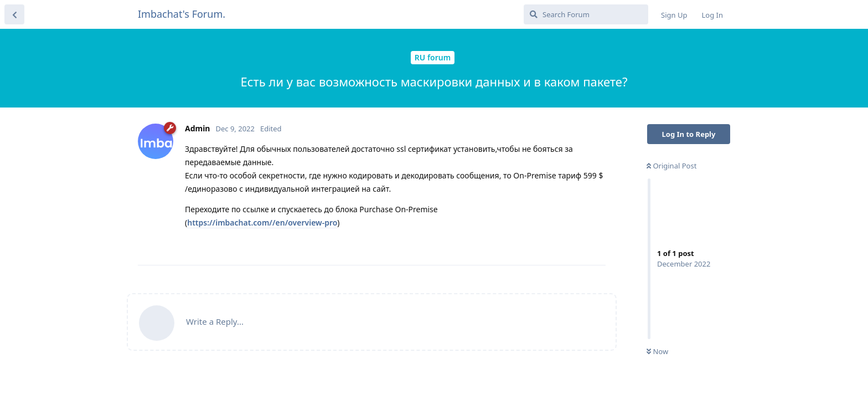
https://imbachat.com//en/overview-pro (262, 222)
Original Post (671, 166)
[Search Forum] (586, 14)
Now (657, 351)
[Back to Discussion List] (14, 14)
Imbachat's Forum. (182, 14)
